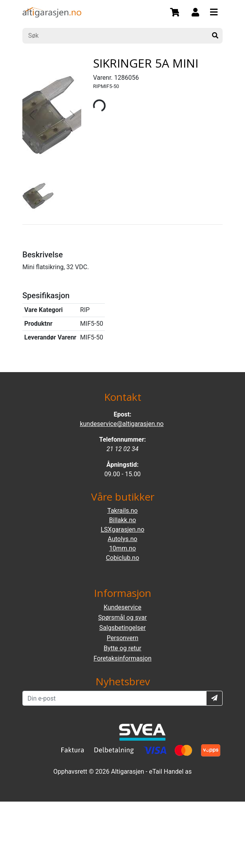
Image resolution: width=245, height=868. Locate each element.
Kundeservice (122, 607)
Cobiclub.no (123, 558)
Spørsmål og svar (122, 618)
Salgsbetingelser (122, 628)
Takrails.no (122, 511)
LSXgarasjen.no (122, 529)
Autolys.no (122, 539)
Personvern (123, 638)
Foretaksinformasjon (122, 658)
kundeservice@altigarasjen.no (122, 424)
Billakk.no (123, 520)
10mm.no (122, 548)
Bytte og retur (122, 648)
